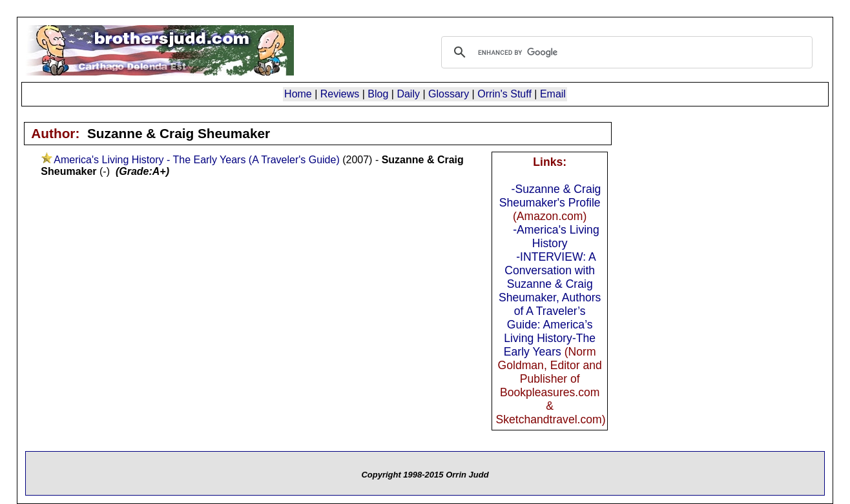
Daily (408, 94)
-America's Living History (556, 237)
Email (553, 94)
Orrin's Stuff (504, 94)
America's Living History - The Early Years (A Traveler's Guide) (196, 160)
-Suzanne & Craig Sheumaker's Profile (550, 196)
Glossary (449, 94)
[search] (625, 52)
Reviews (340, 94)
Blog (378, 94)
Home (298, 94)
